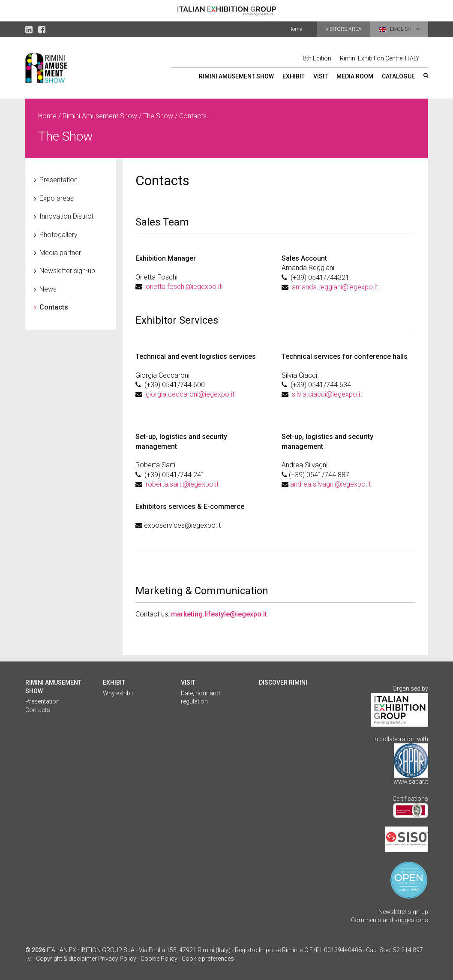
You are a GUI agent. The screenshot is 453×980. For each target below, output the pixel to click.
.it (219, 287)
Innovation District (66, 216)
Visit (321, 76)
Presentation (58, 180)
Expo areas (57, 198)
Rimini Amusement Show (236, 76)
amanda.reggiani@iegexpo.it (335, 287)
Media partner (60, 253)
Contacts (54, 307)
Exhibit (294, 76)
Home (295, 29)
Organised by (410, 688)
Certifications (410, 799)
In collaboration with (401, 739)
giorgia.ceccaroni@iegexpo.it (190, 394)
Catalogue (398, 76)
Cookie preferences (208, 959)
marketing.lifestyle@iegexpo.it (219, 614)
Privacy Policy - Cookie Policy (138, 959)
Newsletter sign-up (67, 271)
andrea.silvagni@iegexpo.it (330, 484)
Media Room (355, 76)
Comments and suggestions (390, 920)
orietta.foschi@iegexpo (181, 287)
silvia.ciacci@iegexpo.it (327, 394)
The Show (158, 116)
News (48, 289)
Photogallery (58, 235)
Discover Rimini (283, 682)
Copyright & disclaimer (66, 959)
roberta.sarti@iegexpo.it (182, 484)
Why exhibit (118, 693)
